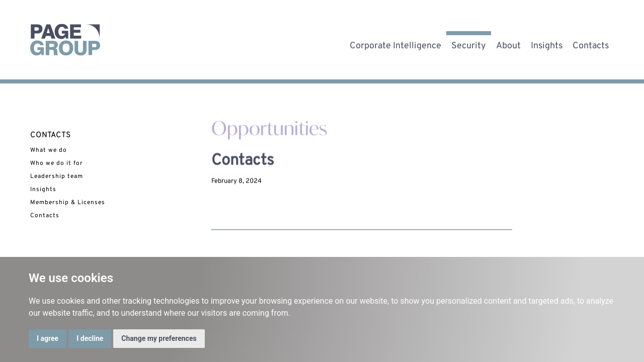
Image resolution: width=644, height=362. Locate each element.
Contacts (591, 44)
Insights (547, 44)
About (508, 44)
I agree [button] (48, 338)
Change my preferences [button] (159, 338)
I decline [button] (90, 338)
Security (469, 44)
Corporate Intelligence (395, 44)
